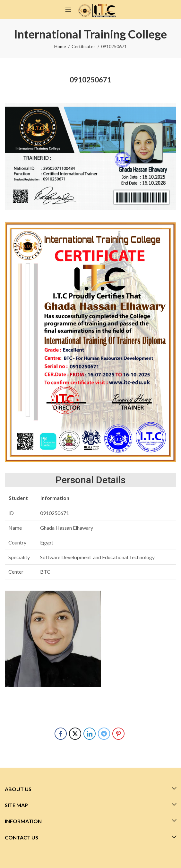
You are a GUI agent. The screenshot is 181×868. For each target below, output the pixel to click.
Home (60, 46)
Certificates (84, 46)
